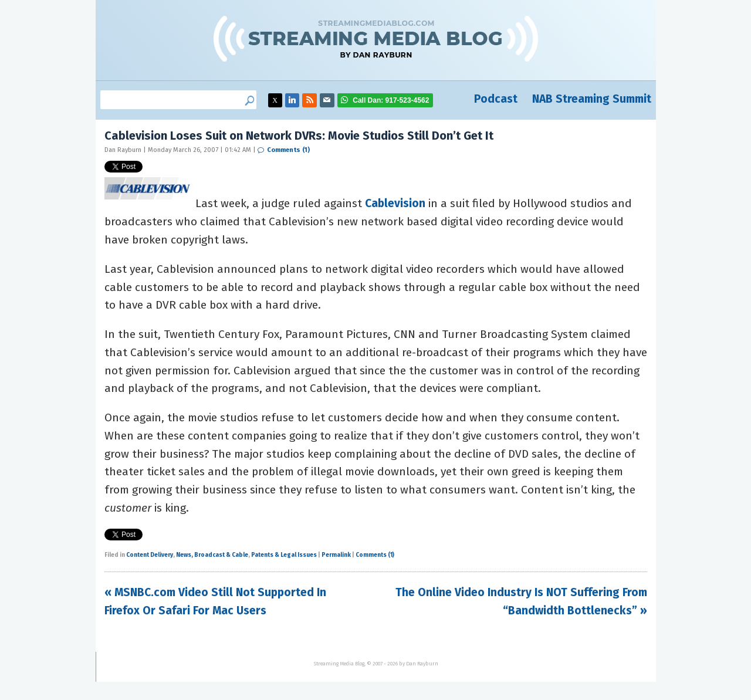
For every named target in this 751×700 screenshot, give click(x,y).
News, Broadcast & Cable (212, 555)
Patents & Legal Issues (284, 555)
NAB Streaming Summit (592, 99)
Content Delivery (150, 555)
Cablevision (395, 203)
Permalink (336, 555)
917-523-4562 (391, 100)
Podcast (496, 99)
